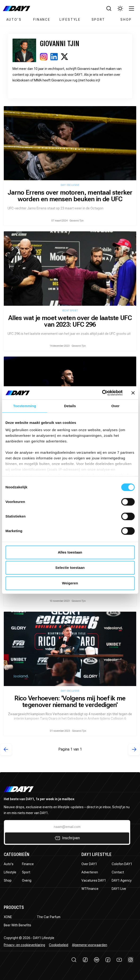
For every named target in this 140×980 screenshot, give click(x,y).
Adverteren (90, 872)
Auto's (9, 864)
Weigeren (70, 583)
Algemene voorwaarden (90, 945)
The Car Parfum (49, 917)
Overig (27, 880)
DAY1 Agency (122, 880)
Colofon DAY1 (122, 864)
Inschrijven (67, 838)
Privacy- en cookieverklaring (24, 945)
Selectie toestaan (70, 568)
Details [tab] (70, 406)
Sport (98, 20)
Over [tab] (116, 406)
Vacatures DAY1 (94, 880)
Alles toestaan (70, 552)
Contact (118, 872)
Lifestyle (70, 20)
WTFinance (90, 889)
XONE (8, 917)
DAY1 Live (119, 889)
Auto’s (14, 20)
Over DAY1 (89, 864)
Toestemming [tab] (25, 406)
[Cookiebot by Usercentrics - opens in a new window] (102, 393)
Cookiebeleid (59, 945)
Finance (42, 20)
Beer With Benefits (17, 925)
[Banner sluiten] (133, 393)
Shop (126, 20)
